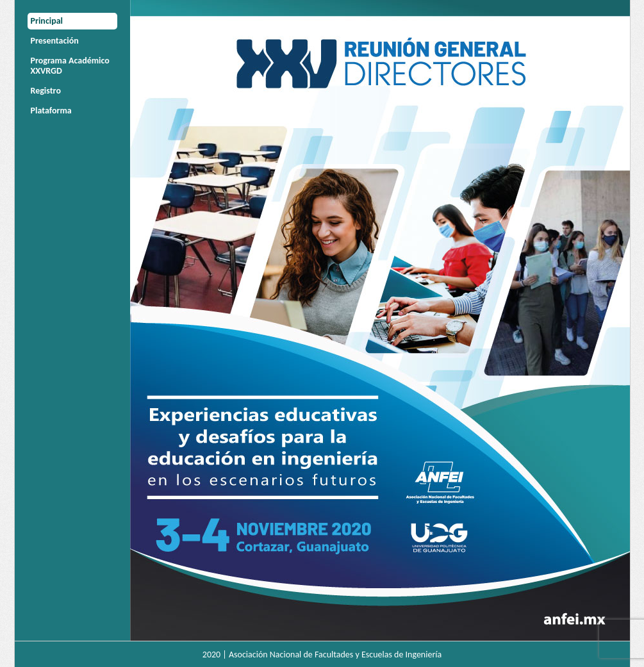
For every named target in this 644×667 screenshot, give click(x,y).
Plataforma (51, 111)
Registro (46, 91)
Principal (47, 21)
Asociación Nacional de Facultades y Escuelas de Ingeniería (335, 655)
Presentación (55, 41)
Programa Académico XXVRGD (70, 66)
